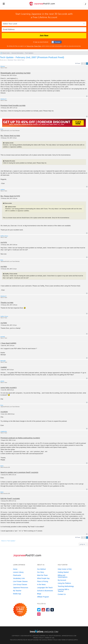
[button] (84, 4)
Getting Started (63, 572)
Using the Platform (64, 583)
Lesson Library (18, 572)
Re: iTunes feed (7, 136)
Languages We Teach (45, 588)
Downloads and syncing (12, 73)
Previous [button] (82, 64)
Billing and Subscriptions (63, 576)
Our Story (41, 572)
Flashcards (17, 575)
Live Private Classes (20, 581)
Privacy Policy (38, 46)
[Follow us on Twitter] (39, 610)
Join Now (44, 36)
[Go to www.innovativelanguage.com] (44, 631)
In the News (41, 584)
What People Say (43, 578)
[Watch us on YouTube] (43, 610)
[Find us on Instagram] (39, 614)
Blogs (39, 594)
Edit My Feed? (6, 499)
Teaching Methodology (66, 586)
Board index (6, 53)
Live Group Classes (20, 584)
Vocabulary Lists (19, 578)
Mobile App (17, 594)
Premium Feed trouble (10, 105)
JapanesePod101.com (69, 636)
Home (15, 569)
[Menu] (4, 4)
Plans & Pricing (43, 581)
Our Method (41, 569)
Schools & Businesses (45, 591)
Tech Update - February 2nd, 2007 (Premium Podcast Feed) (32, 57)
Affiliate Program (43, 597)
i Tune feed (5, 343)
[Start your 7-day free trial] (20, 610)
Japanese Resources (21, 588)
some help (5, 388)
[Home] (42, 6)
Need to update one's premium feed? (16, 472)
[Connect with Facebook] (56, 42)
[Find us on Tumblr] (52, 610)
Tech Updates (29, 53)
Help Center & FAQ (65, 569)
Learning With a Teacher (63, 590)
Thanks (4, 303)
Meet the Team (42, 575)
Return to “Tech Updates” (8, 541)
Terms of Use (30, 46)
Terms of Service (67, 640)
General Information (17, 53)
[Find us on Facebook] (48, 610)
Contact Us (62, 594)
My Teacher (17, 591)
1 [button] (85, 64)
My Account (62, 580)
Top (87, 96)
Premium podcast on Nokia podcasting (16, 438)
